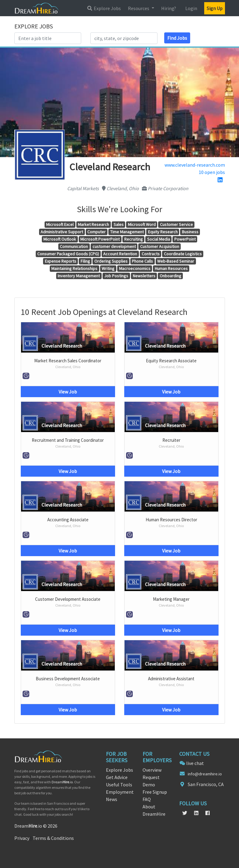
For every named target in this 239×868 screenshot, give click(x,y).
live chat (195, 763)
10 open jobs (212, 172)
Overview (152, 770)
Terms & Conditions (53, 838)
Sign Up (215, 8)
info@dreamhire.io (205, 774)
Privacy (22, 838)
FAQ (147, 799)
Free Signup (155, 792)
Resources (139, 8)
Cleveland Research (62, 346)
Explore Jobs (104, 8)
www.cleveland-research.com (195, 165)
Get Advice (117, 777)
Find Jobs (177, 38)
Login (191, 8)
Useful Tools (119, 785)
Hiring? (169, 8)
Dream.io (62, 782)
